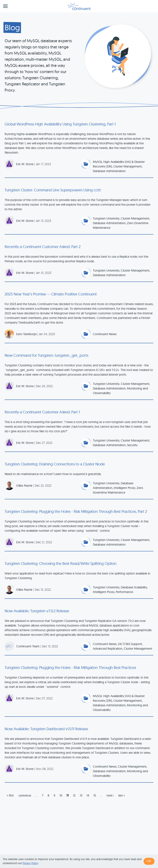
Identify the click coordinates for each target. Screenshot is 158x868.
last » (122, 795)
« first (10, 795)
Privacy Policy (30, 863)
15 (95, 795)
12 (74, 795)
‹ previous (25, 795)
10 (61, 795)
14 (88, 795)
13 (81, 795)
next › (110, 795)
